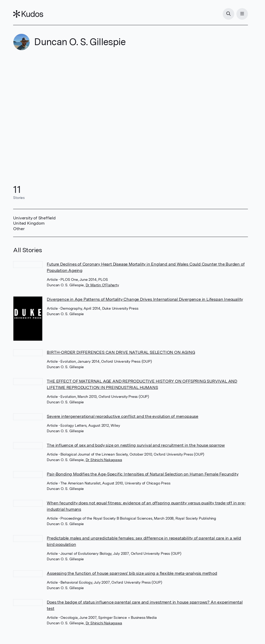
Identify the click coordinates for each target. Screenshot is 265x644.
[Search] (228, 14)
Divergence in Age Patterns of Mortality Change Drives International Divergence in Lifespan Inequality (145, 299)
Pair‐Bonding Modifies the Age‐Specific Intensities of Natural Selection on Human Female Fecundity (142, 474)
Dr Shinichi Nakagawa (104, 460)
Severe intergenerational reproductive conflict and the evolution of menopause (123, 416)
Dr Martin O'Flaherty (102, 285)
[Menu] (242, 14)
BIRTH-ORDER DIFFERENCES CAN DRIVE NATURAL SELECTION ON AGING (121, 352)
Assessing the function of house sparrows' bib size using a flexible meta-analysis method (132, 573)
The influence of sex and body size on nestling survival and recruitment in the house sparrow (136, 445)
